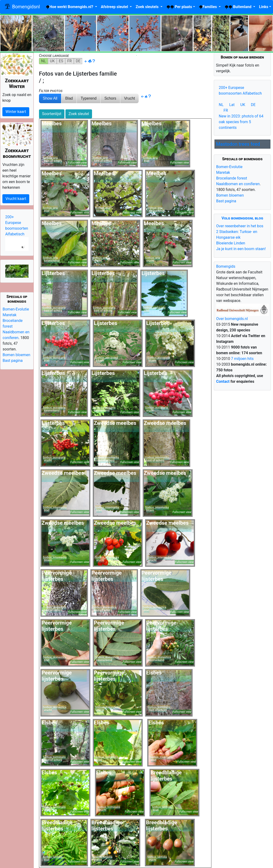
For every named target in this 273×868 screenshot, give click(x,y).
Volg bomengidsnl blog (242, 218)
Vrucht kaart (16, 199)
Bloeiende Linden (231, 243)
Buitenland (238, 7)
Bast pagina (13, 361)
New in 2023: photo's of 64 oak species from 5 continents (241, 122)
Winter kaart (16, 112)
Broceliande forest (232, 178)
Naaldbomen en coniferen (238, 184)
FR (70, 61)
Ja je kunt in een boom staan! (241, 249)
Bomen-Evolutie (16, 309)
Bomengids (226, 266)
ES (61, 61)
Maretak (10, 315)
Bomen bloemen (16, 355)
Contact (223, 381)
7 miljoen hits (242, 359)
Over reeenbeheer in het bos (240, 226)
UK (52, 61)
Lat (232, 105)
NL (44, 61)
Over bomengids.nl (232, 319)
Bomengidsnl (22, 7)
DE (78, 61)
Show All (50, 98)
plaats (179, 7)
